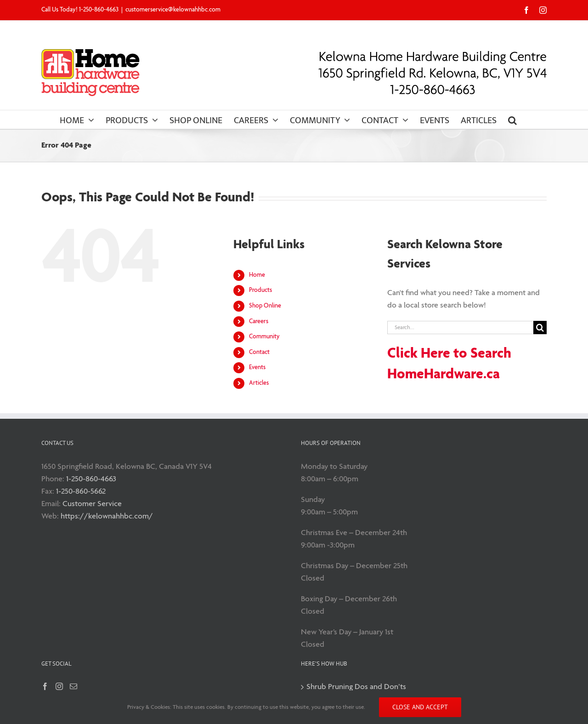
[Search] (540, 328)
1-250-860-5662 (81, 492)
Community (264, 337)
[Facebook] (45, 686)
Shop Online (265, 306)
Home (257, 275)
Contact (259, 352)
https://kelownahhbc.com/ (107, 516)
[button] (512, 120)
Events (257, 368)
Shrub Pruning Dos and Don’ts (356, 687)
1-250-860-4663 (91, 479)
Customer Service (92, 504)
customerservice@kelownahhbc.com (173, 10)
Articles (259, 383)
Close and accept (420, 707)
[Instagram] (59, 686)
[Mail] (73, 686)
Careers (259, 322)
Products (260, 290)
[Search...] (460, 328)
